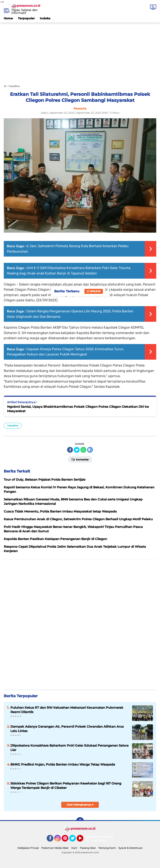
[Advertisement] (80, 52)
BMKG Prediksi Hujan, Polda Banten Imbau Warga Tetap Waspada (63, 764)
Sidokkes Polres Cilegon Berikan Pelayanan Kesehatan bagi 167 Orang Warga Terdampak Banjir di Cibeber (66, 786)
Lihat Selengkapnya (80, 805)
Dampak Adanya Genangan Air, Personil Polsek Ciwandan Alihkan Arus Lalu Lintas (67, 729)
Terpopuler (26, 18)
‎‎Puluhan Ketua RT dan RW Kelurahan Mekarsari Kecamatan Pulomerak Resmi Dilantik (67, 710)
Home (8, 18)
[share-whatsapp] (83, 450)
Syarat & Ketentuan (130, 848)
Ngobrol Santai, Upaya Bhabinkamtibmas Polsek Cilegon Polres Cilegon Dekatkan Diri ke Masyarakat (78, 409)
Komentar (80, 459)
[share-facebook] (70, 450)
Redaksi (112, 837)
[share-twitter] (77, 450)
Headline (13, 426)
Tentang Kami (107, 848)
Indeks (45, 18)
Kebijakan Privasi (28, 848)
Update (94, 291)
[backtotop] (80, 821)
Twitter (74, 840)
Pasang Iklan (88, 848)
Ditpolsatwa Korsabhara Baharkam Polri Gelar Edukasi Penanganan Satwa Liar (69, 748)
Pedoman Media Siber (55, 848)
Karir (74, 848)
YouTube (83, 840)
